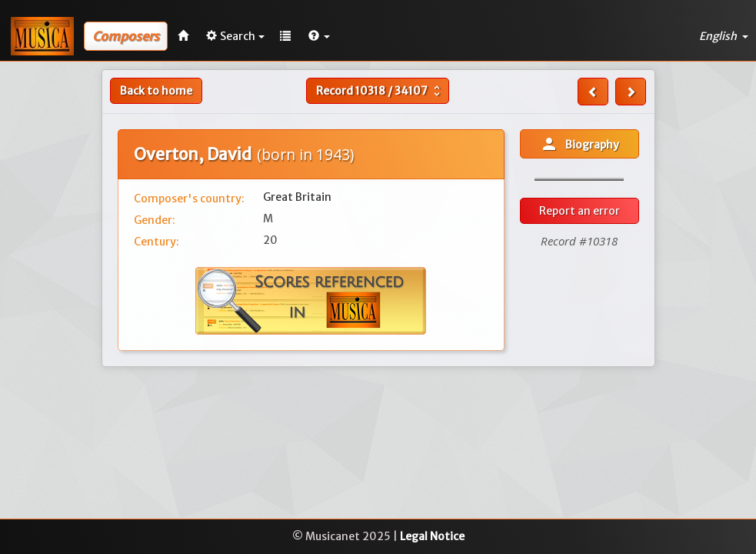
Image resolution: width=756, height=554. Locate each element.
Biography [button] (579, 144)
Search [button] (235, 36)
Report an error (579, 211)
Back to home (156, 91)
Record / (380, 91)
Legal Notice (432, 536)
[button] (319, 36)
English (724, 36)
